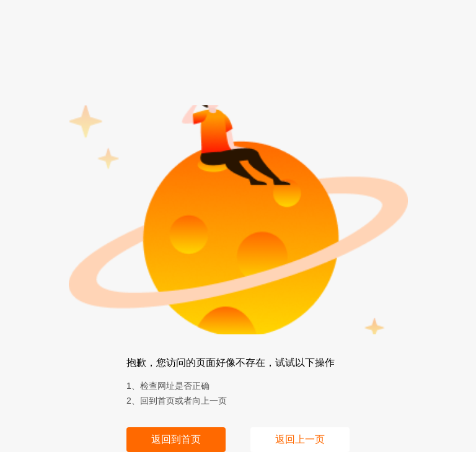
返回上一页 (300, 439)
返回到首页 (176, 439)
